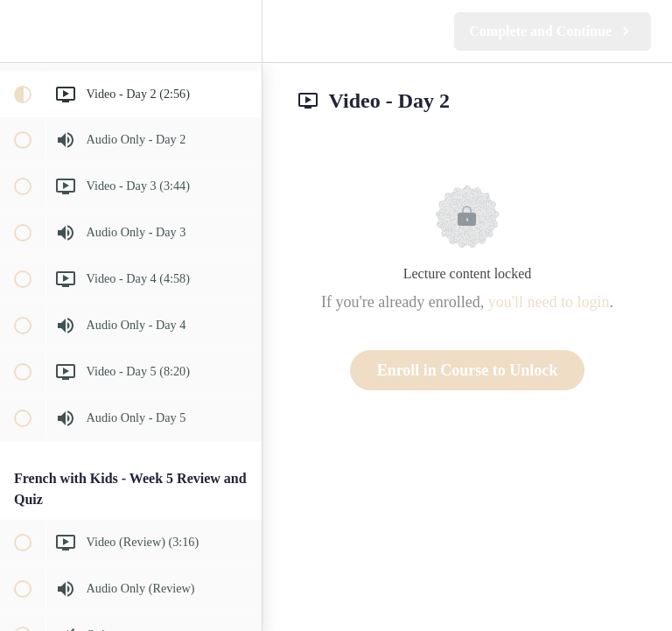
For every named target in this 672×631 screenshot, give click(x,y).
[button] (22, 31)
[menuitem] (240, 31)
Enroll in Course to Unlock (468, 370)
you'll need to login (549, 302)
